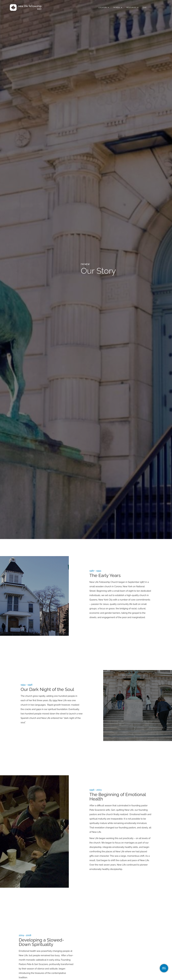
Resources (142, 8)
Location (113, 8)
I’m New (127, 8)
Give (154, 8)
